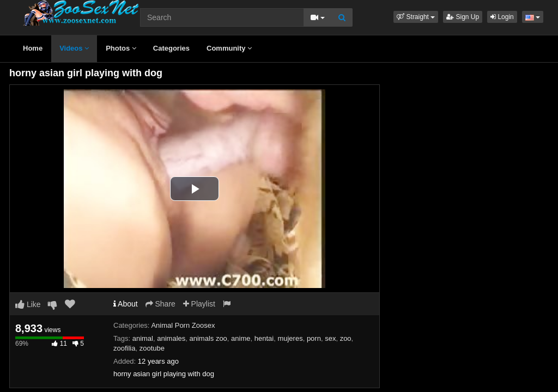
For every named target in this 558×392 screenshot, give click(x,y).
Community (229, 48)
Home (33, 48)
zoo (346, 338)
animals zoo (208, 338)
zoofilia (124, 348)
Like (28, 304)
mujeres (290, 338)
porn (314, 338)
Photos (121, 48)
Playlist (199, 304)
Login (502, 17)
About (126, 304)
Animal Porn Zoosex (183, 325)
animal (143, 338)
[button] (416, 17)
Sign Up (463, 17)
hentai (264, 338)
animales (171, 338)
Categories (171, 48)
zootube (152, 348)
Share (160, 304)
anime (241, 338)
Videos (74, 48)
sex (330, 338)
